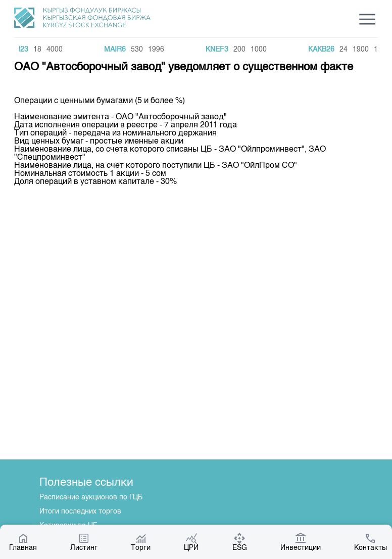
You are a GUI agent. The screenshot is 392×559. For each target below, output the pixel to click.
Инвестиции (301, 542)
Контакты (371, 542)
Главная (23, 542)
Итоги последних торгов (80, 511)
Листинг (84, 542)
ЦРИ (191, 542)
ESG (240, 542)
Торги (141, 542)
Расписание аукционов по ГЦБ (91, 497)
